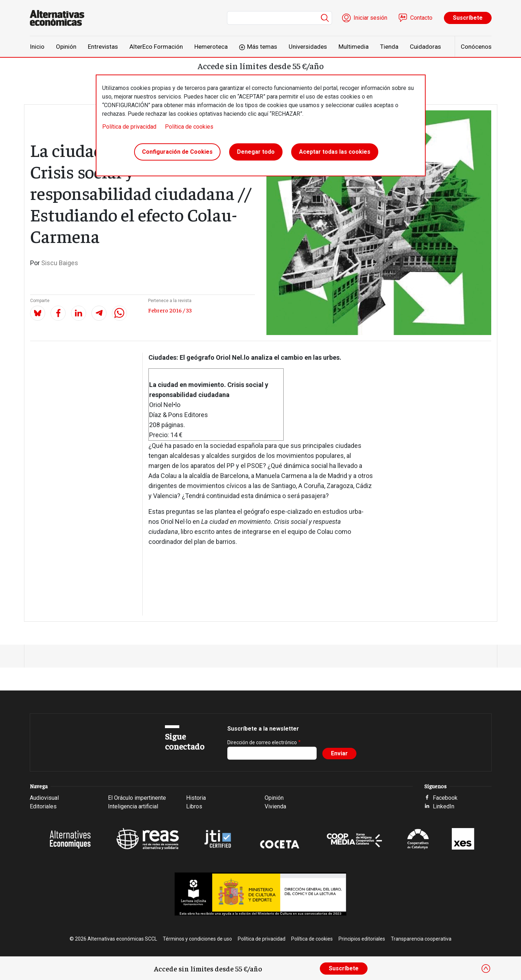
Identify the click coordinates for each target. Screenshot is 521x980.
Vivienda (275, 806)
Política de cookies (189, 127)
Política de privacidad (129, 127)
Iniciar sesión (370, 18)
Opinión (66, 47)
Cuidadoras (425, 47)
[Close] (486, 969)
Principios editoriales (362, 939)
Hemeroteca (211, 47)
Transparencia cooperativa (421, 939)
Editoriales (43, 806)
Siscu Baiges (60, 263)
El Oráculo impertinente (137, 798)
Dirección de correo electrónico (262, 742)
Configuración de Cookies (177, 152)
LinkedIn (444, 806)
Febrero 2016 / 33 (170, 310)
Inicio (37, 47)
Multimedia (354, 47)
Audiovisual (44, 798)
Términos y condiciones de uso (197, 939)
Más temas (262, 47)
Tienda (389, 47)
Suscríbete (468, 18)
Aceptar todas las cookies (335, 152)
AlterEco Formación (156, 47)
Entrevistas (103, 47)
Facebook (445, 798)
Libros (194, 806)
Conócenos (476, 47)
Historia (196, 798)
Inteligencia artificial (133, 806)
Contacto (421, 18)
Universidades (308, 47)
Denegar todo (256, 152)
